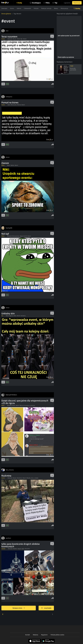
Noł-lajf (5, 234)
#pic (22, 39)
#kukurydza (14, 105)
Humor (12, 8)
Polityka (36, 8)
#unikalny (23, 316)
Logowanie (67, 3)
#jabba (13, 165)
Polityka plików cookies (57, 635)
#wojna (15, 478)
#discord (22, 405)
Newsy (56, 8)
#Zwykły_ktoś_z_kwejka (32, 478)
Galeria (19, 8)
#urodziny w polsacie (30, 405)
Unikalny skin (8, 313)
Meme (3, 165)
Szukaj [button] (78, 8)
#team (7, 316)
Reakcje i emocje (46, 8)
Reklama (36, 635)
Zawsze (5, 163)
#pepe (21, 236)
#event (25, 39)
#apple (19, 549)
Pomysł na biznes (10, 103)
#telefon (15, 549)
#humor (15, 39)
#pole (9, 105)
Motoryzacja (64, 8)
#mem (19, 39)
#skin (15, 316)
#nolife (25, 236)
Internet (3, 549)
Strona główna (6, 14)
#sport (9, 165)
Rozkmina (6, 476)
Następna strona (19, 608)
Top (56, 3)
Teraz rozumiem (9, 37)
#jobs (23, 549)
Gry (2, 316)
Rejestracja (77, 3)
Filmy (48, 3)
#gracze (11, 316)
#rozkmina (20, 478)
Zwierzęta (4, 8)
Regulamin (44, 635)
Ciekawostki (27, 8)
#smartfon (27, 549)
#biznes (19, 105)
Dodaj (20, 3)
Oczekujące (36, 3)
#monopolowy (16, 236)
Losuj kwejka (46, 608)
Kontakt (28, 635)
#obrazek (10, 39)
